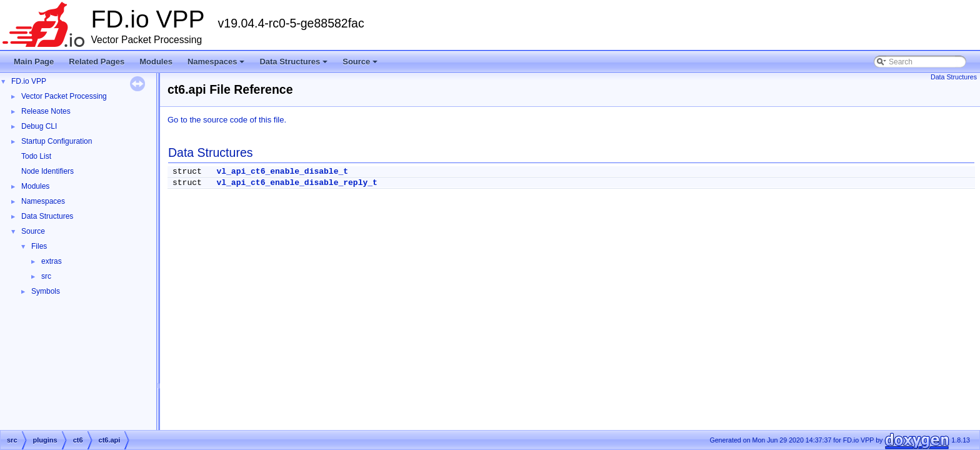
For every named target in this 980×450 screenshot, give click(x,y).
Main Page (34, 62)
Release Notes (46, 111)
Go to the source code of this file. (227, 120)
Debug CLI (39, 126)
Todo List (36, 156)
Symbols (46, 291)
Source (361, 65)
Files (39, 246)
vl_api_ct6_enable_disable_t (282, 172)
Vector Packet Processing (64, 96)
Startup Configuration (57, 141)
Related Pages (97, 62)
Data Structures (294, 65)
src (46, 276)
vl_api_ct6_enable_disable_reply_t (297, 183)
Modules (156, 62)
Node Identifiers (47, 171)
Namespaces (217, 65)
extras (52, 261)
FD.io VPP (29, 81)
